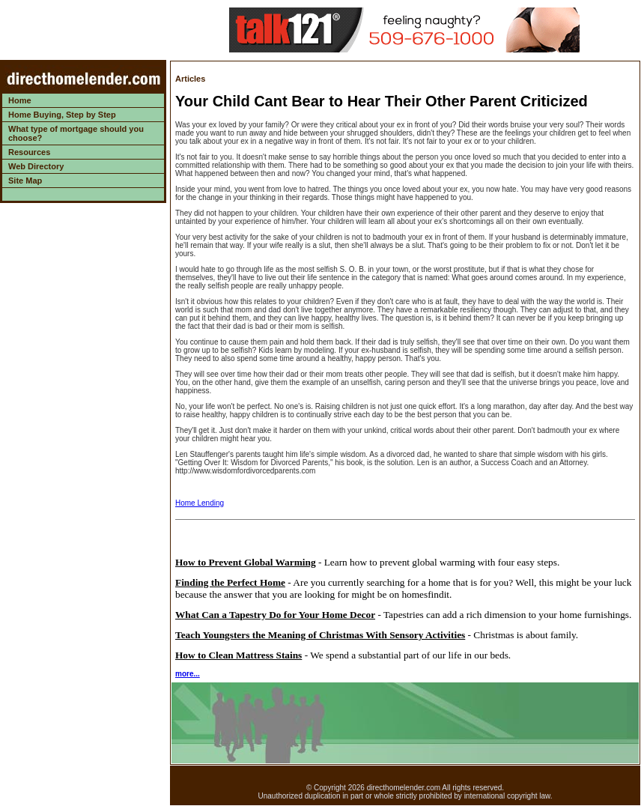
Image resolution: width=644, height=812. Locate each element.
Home (20, 100)
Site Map (25, 181)
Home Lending (200, 503)
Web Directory (36, 166)
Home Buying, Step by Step (62, 115)
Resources (29, 152)
